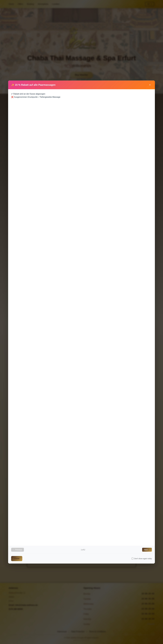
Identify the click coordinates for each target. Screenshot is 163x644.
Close (17, 559)
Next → (147, 550)
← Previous (17, 550)
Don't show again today (142, 559)
